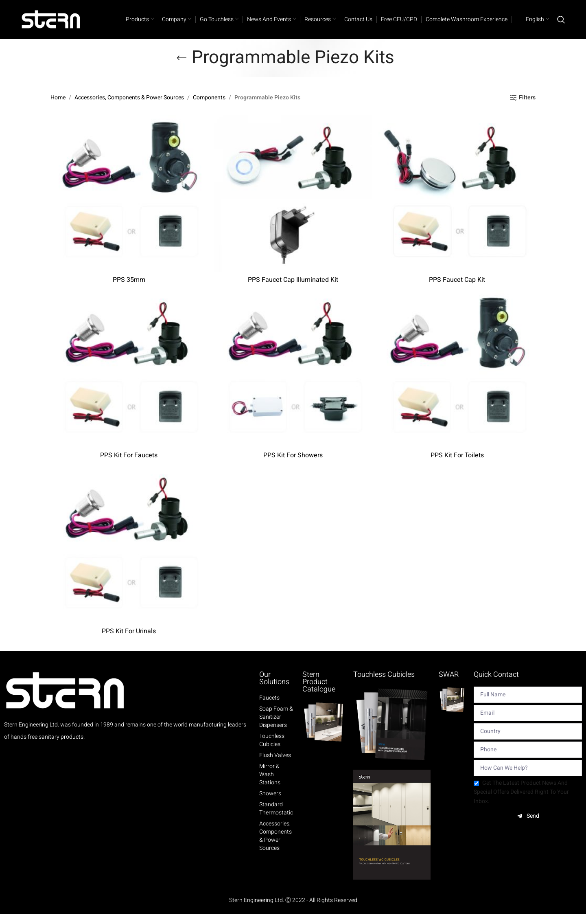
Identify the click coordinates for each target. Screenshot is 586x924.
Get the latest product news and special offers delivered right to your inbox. (521, 802)
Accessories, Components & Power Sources (129, 108)
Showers (270, 803)
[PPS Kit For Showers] (293, 379)
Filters (527, 108)
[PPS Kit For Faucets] (129, 379)
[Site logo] (51, 24)
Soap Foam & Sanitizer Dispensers (276, 727)
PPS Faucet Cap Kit (457, 289)
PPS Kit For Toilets (458, 465)
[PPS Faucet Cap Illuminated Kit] (293, 203)
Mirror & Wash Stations (270, 784)
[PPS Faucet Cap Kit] (457, 203)
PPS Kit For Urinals (129, 641)
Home (58, 108)
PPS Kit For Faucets (129, 465)
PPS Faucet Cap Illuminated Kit (293, 289)
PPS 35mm (129, 289)
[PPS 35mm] (129, 203)
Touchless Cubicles (272, 750)
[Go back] (181, 68)
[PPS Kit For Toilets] (457, 379)
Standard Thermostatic (276, 819)
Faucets (269, 708)
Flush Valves (275, 765)
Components (209, 108)
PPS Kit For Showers (293, 465)
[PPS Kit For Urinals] (129, 555)
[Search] (561, 24)
